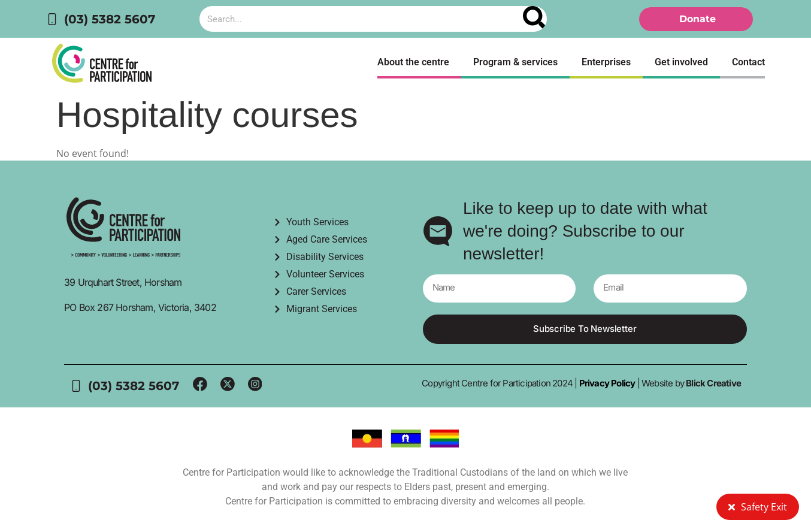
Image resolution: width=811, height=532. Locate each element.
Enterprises (606, 62)
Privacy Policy (606, 384)
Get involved (681, 62)
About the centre (413, 62)
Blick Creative (713, 384)
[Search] (535, 19)
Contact (748, 62)
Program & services (515, 62)
